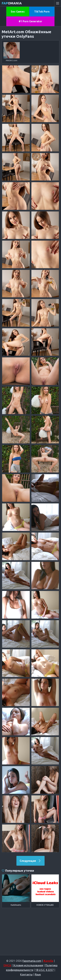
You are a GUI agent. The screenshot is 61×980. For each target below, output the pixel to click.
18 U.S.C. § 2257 (44, 970)
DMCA (7, 965)
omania (12, 3)
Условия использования (28, 965)
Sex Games (18, 12)
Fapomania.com (32, 961)
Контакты (26, 974)
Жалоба (48, 961)
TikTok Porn (42, 12)
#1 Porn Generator (30, 21)
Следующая (30, 861)
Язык (38, 974)
